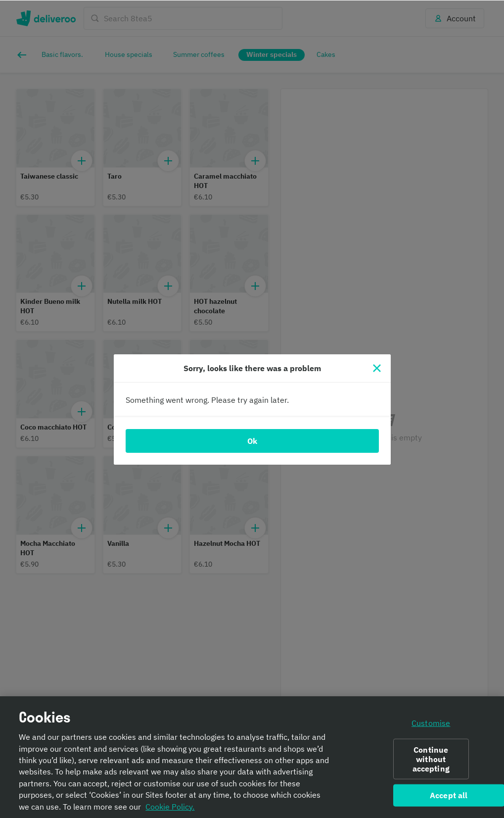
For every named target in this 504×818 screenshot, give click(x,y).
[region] (252, 757)
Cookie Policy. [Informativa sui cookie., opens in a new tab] (170, 806)
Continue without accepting (431, 758)
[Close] (377, 368)
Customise (431, 722)
